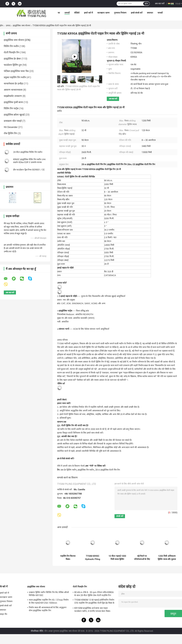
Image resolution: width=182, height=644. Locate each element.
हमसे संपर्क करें (137, 13)
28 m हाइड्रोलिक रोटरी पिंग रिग (108, 470)
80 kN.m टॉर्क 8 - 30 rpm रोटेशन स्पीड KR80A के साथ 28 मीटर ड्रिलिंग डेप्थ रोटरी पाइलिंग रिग (94, 594)
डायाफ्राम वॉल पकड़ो (13, 121)
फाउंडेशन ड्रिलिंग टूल (13, 65)
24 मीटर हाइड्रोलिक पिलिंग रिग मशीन (28, 152)
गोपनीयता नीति (37, 631)
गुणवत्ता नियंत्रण (120, 13)
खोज (146, 4)
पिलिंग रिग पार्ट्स (11, 108)
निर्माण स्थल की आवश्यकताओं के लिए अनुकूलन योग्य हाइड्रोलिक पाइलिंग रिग (48, 609)
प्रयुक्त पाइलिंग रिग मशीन (15, 77)
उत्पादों (67, 13)
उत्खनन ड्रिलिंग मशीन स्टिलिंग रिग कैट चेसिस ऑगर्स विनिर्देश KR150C (49, 594)
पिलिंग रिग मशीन (11, 46)
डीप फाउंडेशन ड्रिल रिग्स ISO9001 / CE (29, 170)
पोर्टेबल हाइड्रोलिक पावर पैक (16, 71)
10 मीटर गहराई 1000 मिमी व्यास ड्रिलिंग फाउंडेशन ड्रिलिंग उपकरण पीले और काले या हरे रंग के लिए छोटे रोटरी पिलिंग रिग (117, 558)
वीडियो (77, 13)
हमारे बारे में (88, 13)
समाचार (150, 13)
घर (59, 13)
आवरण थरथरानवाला (13, 90)
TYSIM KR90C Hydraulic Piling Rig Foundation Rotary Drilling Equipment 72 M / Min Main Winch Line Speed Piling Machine (93, 558)
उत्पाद (8, 25)
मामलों (160, 13)
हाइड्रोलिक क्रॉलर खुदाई (14, 115)
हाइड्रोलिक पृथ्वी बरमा (13, 102)
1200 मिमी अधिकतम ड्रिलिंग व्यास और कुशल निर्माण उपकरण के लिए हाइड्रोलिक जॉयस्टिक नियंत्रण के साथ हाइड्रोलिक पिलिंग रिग (167, 558)
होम (1, 25)
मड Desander (11, 127)
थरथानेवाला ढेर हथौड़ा (13, 84)
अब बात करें (160, 3)
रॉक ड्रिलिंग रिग (10, 133)
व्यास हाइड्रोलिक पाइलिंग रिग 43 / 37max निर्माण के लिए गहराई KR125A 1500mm (49, 601)
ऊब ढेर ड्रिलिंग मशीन (68, 470)
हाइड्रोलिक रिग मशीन (86, 470)
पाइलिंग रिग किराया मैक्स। (68, 558)
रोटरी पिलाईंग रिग (12, 52)
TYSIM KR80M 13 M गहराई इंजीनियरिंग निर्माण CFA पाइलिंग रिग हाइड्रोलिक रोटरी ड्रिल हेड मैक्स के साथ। (94, 602)
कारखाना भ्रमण (103, 13)
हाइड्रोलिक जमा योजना (22, 25)
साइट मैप (4, 614)
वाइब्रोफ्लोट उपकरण (13, 96)
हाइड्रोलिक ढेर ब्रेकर (12, 59)
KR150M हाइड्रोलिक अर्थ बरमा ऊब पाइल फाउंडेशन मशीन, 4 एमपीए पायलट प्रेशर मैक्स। (92, 610)
